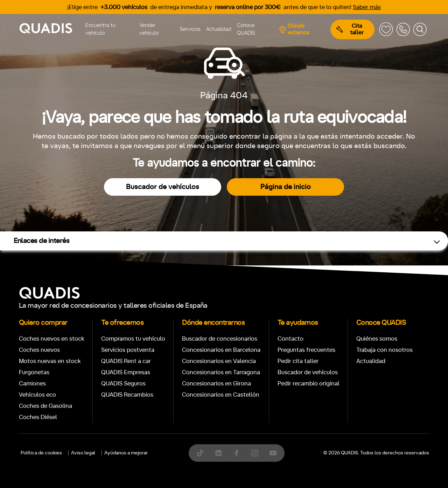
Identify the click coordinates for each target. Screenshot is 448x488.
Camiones (32, 384)
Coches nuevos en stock (52, 339)
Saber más (367, 7)
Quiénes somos (377, 339)
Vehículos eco (37, 395)
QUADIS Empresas (126, 372)
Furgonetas (34, 372)
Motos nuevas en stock (50, 361)
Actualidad (219, 29)
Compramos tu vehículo (133, 339)
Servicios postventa (128, 350)
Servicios (190, 29)
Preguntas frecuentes (306, 350)
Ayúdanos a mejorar (126, 453)
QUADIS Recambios (127, 395)
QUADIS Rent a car (126, 361)
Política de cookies (41, 453)
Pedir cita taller (298, 361)
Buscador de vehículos (163, 187)
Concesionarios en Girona (216, 384)
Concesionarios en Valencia (219, 361)
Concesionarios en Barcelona (221, 350)
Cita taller (350, 29)
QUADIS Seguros (123, 384)
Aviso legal (83, 453)
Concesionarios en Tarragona (221, 372)
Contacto (290, 339)
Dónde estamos (294, 29)
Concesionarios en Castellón (221, 395)
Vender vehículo (149, 29)
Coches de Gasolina (45, 406)
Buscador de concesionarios (220, 339)
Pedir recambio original (309, 384)
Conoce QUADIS (246, 29)
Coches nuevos (39, 350)
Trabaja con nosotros (384, 350)
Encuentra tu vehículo (100, 29)
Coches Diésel (38, 417)
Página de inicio (286, 187)
